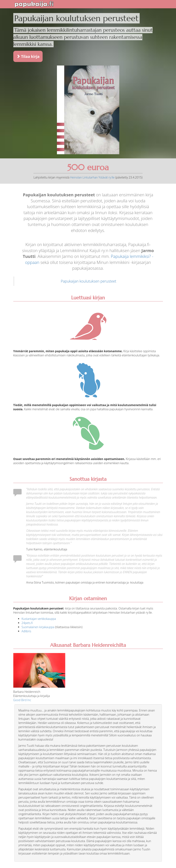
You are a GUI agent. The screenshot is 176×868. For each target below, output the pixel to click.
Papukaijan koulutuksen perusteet (89, 281)
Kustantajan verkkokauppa (39, 619)
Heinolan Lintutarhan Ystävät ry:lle (92, 177)
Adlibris (26, 631)
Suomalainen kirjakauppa (38, 627)
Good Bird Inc (22, 700)
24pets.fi (27, 623)
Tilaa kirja (28, 56)
